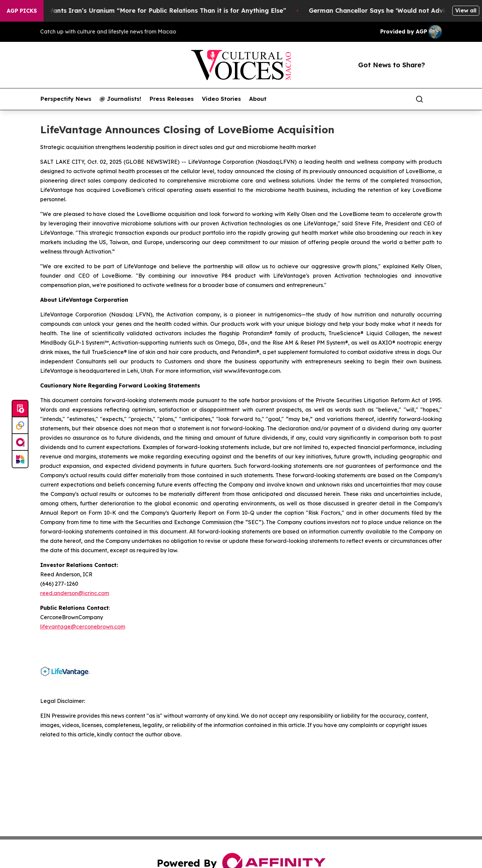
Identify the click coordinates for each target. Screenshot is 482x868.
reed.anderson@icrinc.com (75, 593)
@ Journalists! (120, 99)
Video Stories (221, 99)
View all (466, 10)
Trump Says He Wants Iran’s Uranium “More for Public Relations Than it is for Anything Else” (155, 11)
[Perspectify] (20, 426)
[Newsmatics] (20, 459)
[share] (437, 99)
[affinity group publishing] (20, 442)
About (258, 99)
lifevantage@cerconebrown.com (83, 627)
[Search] (419, 99)
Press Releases (172, 99)
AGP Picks (22, 11)
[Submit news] (20, 409)
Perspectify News (66, 99)
